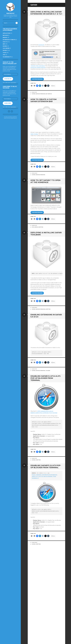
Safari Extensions (40, 94)
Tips (4, 55)
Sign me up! (8, 79)
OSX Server (6, 48)
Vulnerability (7, 57)
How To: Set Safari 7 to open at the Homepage (45, 181)
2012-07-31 (34, 369)
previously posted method (38, 67)
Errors (5, 38)
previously (41, 45)
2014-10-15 (34, 92)
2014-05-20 (35, 173)
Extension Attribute (9, 40)
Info (4, 44)
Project (5, 50)
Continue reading (37, 79)
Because (5, 35)
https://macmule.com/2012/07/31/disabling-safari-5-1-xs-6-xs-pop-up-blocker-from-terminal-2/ (45, 476)
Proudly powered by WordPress (10, 117)
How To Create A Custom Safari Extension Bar (44, 100)
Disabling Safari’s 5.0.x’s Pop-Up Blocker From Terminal (46, 466)
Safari (34, 94)
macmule (10, 13)
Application (6, 33)
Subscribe (8, 103)
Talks (5, 53)
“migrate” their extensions (38, 66)
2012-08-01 (35, 308)
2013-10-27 (34, 225)
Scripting (41, 227)
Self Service (49, 94)
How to (5, 42)
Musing (5, 46)
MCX (33, 227)
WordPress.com (14, 118)
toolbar (48, 371)
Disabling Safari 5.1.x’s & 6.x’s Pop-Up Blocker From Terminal (45, 378)
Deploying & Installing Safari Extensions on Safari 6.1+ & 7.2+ (46, 13)
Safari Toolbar (34, 134)
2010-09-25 (35, 542)
